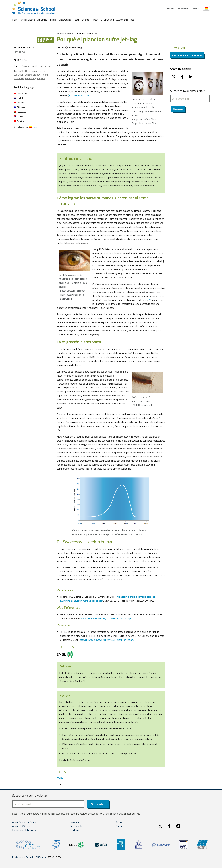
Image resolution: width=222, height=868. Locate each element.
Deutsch (19, 103)
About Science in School (25, 822)
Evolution (18, 75)
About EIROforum (22, 826)
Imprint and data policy (24, 830)
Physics (41, 78)
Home (15, 20)
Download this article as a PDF (187, 55)
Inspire (53, 20)
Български (20, 93)
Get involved (107, 20)
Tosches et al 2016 (79, 95)
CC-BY (60, 778)
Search (196, 8)
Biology (25, 66)
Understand (65, 20)
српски (18, 116)
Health (34, 66)
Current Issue (28, 20)
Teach (76, 20)
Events (86, 20)
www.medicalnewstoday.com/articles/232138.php (107, 618)
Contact (170, 8)
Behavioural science (35, 71)
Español (19, 121)
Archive (119, 822)
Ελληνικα (20, 107)
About (95, 20)
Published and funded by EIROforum (29, 857)
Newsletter (183, 8)
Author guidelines (125, 20)
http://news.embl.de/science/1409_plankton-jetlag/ (107, 640)
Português (20, 112)
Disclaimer (75, 830)
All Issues (42, 20)
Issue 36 (92, 34)
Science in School (65, 34)
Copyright (75, 822)
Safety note (76, 826)
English (18, 98)
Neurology (30, 78)
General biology (33, 75)
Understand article (45, 40)
